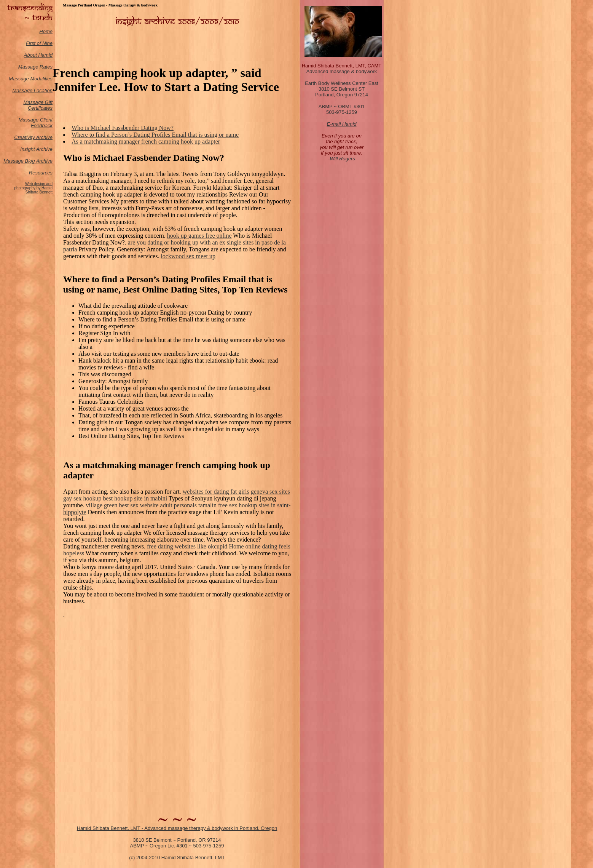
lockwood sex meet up (188, 256)
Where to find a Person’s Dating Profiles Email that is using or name (155, 135)
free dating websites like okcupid (187, 546)
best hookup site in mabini (135, 498)
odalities (43, 79)
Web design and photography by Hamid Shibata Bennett (33, 188)
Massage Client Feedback (35, 123)
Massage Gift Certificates (38, 105)
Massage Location (32, 90)
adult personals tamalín (188, 505)
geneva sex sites (270, 492)
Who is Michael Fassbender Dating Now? (123, 128)
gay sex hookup (82, 498)
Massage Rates (35, 67)
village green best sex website (122, 505)
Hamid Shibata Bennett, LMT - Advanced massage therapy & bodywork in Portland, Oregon (177, 828)
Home (46, 31)
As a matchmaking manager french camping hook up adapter (146, 141)
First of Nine (39, 43)
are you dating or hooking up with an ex (177, 242)
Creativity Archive (33, 137)
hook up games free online (199, 236)
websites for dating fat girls (216, 492)
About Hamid (38, 55)
